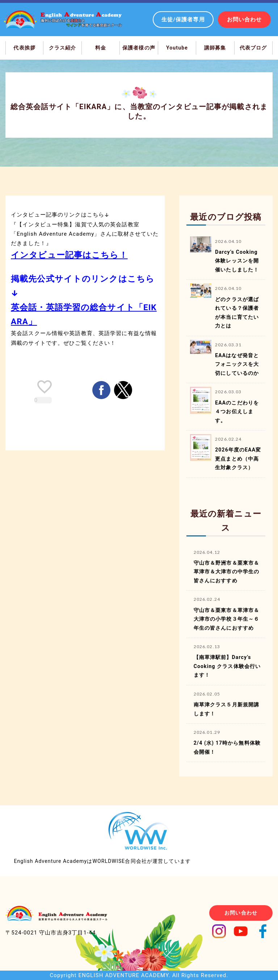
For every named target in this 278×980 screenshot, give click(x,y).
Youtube (177, 48)
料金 (101, 48)
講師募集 (215, 48)
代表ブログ (253, 48)
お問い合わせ (245, 20)
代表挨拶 (24, 48)
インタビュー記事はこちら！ (69, 255)
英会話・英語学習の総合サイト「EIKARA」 (84, 314)
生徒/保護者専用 (183, 20)
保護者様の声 (139, 48)
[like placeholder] (45, 387)
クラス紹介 (63, 48)
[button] (101, 390)
